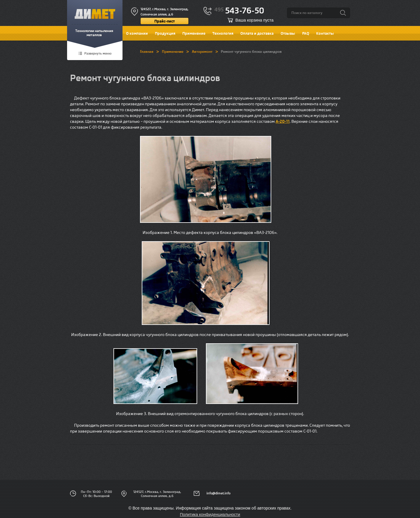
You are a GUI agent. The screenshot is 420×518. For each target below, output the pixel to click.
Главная (147, 51)
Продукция (165, 33)
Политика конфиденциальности (210, 514)
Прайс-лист (164, 21)
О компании (137, 33)
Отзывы (288, 33)
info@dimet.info (218, 493)
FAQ (306, 33)
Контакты (325, 33)
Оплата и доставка (257, 33)
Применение (194, 33)
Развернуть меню (98, 54)
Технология (223, 33)
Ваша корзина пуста (254, 20)
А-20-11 (283, 121)
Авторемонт (202, 51)
